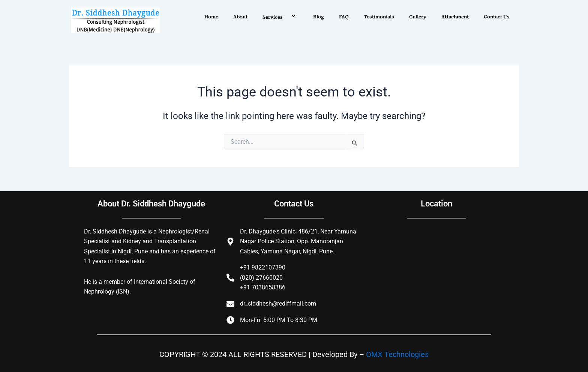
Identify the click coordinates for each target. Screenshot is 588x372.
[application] (286, 17)
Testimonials (379, 17)
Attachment (455, 17)
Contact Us (497, 17)
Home (211, 17)
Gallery (418, 17)
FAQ (344, 17)
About (240, 17)
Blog (319, 17)
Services (280, 17)
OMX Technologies (397, 354)
